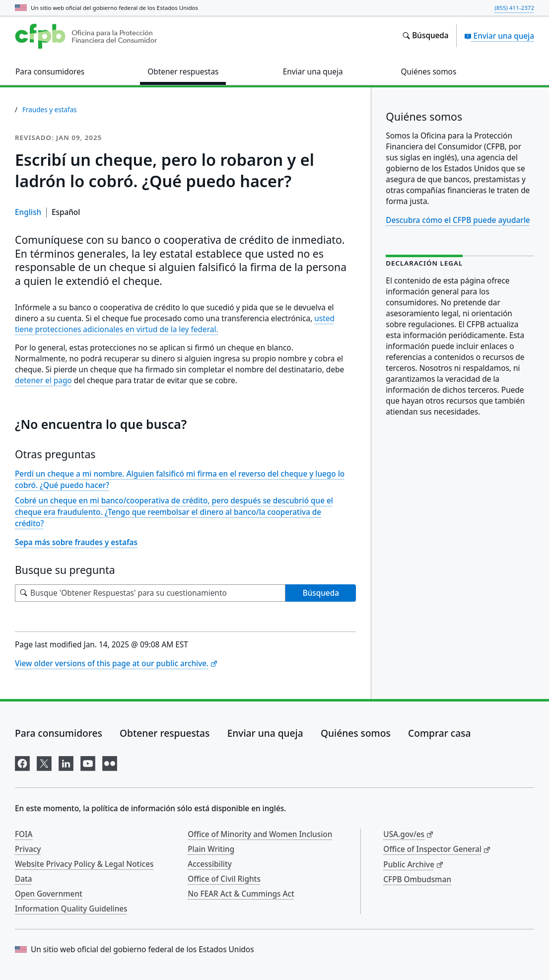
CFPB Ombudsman (417, 879)
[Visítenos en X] (44, 762)
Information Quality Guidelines (71, 909)
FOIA (24, 834)
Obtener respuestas (165, 733)
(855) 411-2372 (514, 8)
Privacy (28, 849)
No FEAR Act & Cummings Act (241, 894)
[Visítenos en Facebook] (22, 762)
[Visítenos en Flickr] (110, 762)
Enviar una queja (499, 36)
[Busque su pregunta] (150, 593)
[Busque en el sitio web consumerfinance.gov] (425, 36)
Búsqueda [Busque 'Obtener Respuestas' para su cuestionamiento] (321, 593)
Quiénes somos (356, 733)
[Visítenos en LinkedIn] (66, 762)
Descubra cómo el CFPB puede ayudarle (458, 220)
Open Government (49, 894)
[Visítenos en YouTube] (88, 762)
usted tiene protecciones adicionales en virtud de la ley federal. (175, 324)
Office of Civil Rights (224, 879)
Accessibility (210, 864)
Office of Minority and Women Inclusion (260, 834)
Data (24, 879)
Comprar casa (439, 733)
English (28, 212)
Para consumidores (59, 733)
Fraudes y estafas (50, 110)
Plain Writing (211, 849)
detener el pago (43, 381)
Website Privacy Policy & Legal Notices (84, 864)
